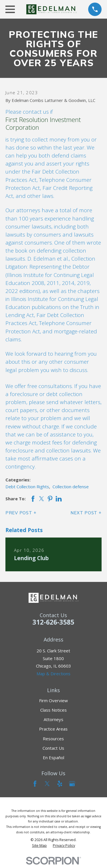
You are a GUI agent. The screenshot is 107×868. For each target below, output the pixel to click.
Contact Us (53, 748)
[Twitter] (47, 784)
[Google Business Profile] (72, 784)
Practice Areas (53, 729)
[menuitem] (39, 846)
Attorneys (53, 719)
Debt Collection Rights (27, 487)
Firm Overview (53, 700)
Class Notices (53, 710)
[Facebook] (35, 784)
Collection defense (71, 487)
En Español (53, 757)
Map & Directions (53, 674)
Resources (53, 739)
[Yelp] (60, 784)
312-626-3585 (53, 622)
